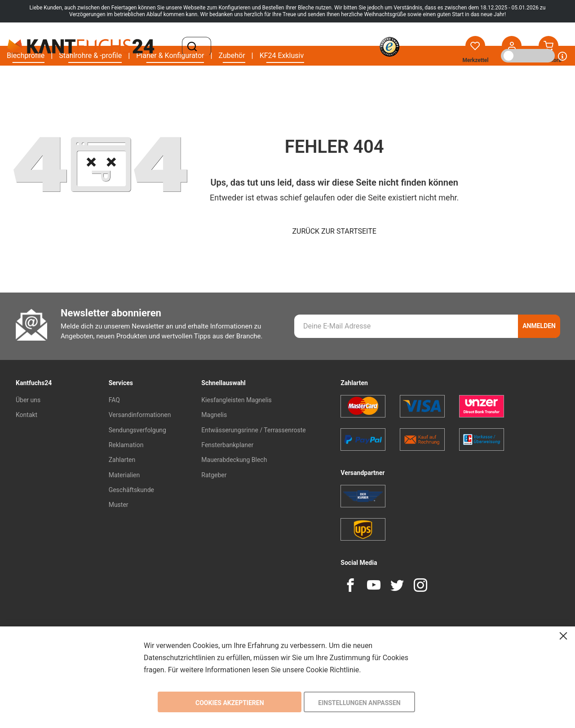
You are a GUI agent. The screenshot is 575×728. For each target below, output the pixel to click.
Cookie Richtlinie (332, 669)
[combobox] (267, 47)
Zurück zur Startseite (334, 231)
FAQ (114, 400)
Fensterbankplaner (227, 445)
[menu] (155, 81)
